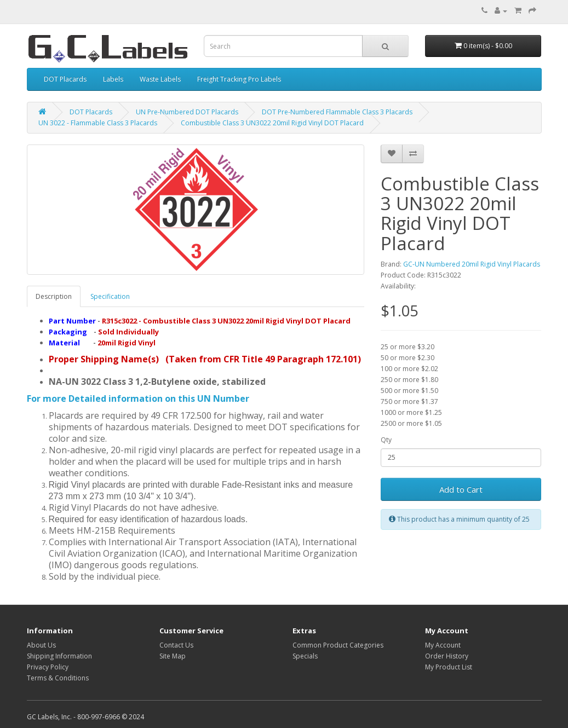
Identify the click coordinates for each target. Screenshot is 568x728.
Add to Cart (461, 489)
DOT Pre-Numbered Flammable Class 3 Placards (337, 112)
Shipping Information (59, 656)
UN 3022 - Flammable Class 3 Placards (98, 123)
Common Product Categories (338, 645)
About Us (41, 645)
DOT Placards (65, 79)
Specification (110, 296)
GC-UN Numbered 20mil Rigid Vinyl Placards (472, 264)
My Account (443, 645)
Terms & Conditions (58, 678)
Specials (305, 656)
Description (54, 296)
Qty (386, 440)
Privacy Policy (48, 667)
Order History (447, 656)
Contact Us (176, 645)
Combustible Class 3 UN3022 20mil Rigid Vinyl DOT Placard (272, 123)
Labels (113, 79)
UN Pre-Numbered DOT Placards (187, 112)
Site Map (173, 656)
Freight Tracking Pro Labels (239, 79)
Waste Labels (160, 79)
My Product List (449, 667)
